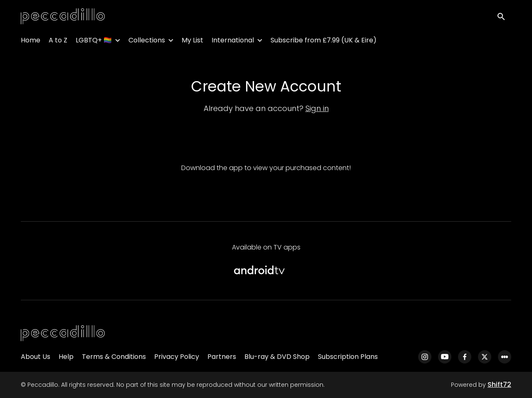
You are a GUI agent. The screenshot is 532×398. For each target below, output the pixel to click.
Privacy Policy (177, 357)
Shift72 (499, 384)
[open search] (504, 17)
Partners (222, 357)
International (233, 42)
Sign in (317, 108)
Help (66, 357)
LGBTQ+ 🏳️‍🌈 (94, 42)
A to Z (58, 42)
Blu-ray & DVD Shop (277, 357)
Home (31, 42)
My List (192, 42)
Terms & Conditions (114, 357)
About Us (36, 357)
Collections (147, 42)
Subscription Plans (348, 357)
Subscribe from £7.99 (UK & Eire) (324, 42)
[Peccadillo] (63, 334)
